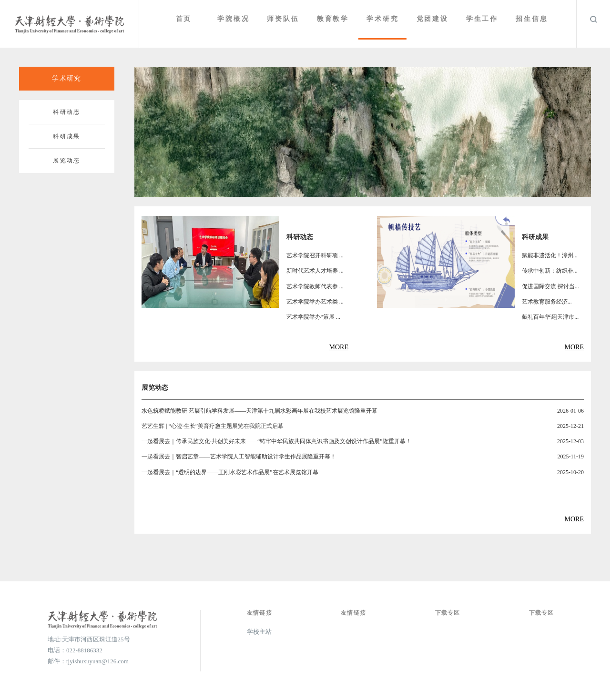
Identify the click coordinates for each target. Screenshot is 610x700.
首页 (187, 19)
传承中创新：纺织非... (550, 271)
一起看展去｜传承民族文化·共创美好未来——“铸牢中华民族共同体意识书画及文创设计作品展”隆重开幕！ (276, 441)
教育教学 (335, 19)
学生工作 (483, 19)
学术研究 (384, 19)
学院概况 (236, 19)
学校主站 (259, 632)
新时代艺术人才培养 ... (315, 271)
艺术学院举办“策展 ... (313, 317)
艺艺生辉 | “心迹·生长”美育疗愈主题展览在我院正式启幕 (213, 426)
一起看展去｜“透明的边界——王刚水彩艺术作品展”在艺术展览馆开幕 (230, 472)
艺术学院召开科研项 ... (315, 255)
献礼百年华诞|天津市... (550, 317)
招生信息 (532, 19)
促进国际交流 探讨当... (550, 286)
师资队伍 (286, 19)
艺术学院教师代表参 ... (315, 286)
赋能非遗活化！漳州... (550, 255)
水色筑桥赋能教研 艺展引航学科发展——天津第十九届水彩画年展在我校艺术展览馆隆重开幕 (259, 411)
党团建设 (433, 19)
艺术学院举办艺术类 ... (315, 302)
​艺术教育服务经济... (547, 302)
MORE (339, 347)
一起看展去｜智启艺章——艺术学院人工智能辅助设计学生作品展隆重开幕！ (239, 457)
